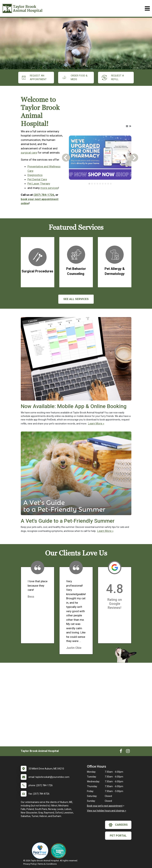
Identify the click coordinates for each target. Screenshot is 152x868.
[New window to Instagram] (128, 752)
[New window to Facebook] (121, 752)
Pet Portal (118, 836)
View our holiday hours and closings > (107, 811)
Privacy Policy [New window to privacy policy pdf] (30, 864)
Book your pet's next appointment (105, 806)
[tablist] (100, 184)
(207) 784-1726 (44, 195)
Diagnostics (35, 175)
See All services (76, 299)
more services (49, 188)
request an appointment (34, 78)
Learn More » (96, 423)
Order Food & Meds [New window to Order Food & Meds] (75, 78)
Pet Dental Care (37, 179)
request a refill (113, 78)
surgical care (29, 153)
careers (118, 825)
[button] (127, 126)
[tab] (89, 184)
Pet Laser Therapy (39, 184)
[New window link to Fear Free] (41, 851)
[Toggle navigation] (147, 8)
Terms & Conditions (47, 864)
